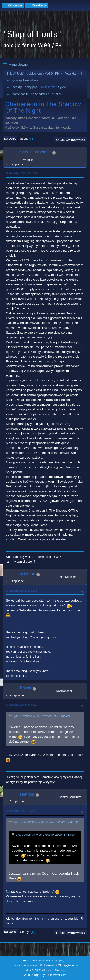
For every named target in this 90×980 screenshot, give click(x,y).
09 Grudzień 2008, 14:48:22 (22, 705)
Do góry (10, 932)
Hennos (27, 794)
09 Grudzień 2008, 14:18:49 (22, 591)
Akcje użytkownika (70, 140)
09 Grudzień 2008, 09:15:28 (22, 173)
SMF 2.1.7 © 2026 (34, 970)
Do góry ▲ (61, 960)
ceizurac (27, 574)
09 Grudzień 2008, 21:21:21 (22, 811)
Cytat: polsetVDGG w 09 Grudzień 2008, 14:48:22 (45, 822)
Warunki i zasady (43, 960)
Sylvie (62, 87)
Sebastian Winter (35, 152)
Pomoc (27, 960)
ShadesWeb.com (56, 975)
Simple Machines (56, 970)
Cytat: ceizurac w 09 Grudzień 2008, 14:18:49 (42, 716)
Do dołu (10, 139)
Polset (26, 688)
